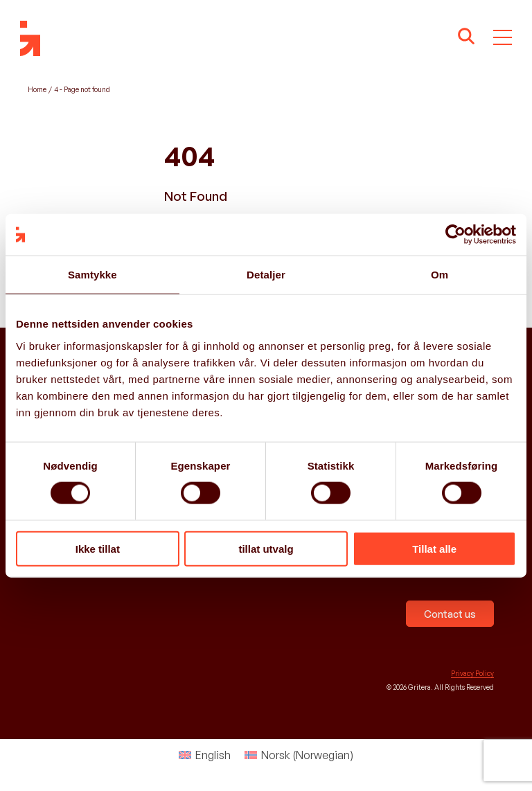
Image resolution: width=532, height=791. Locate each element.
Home (37, 89)
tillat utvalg (266, 548)
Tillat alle (434, 548)
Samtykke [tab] (92, 275)
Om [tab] (440, 275)
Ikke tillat (98, 548)
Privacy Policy (472, 673)
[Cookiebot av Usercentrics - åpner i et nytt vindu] (455, 235)
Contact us (450, 614)
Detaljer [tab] (266, 275)
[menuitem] (205, 755)
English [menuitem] (213, 755)
